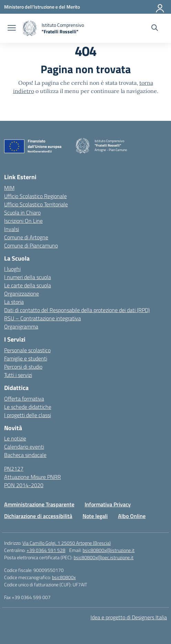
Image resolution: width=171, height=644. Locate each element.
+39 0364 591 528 (46, 550)
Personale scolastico (27, 350)
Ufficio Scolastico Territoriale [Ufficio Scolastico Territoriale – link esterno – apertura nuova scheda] (36, 204)
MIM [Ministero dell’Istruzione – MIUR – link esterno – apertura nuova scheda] (9, 188)
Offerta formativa (24, 399)
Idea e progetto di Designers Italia (129, 617)
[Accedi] (160, 7)
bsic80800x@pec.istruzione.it (104, 557)
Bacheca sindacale (25, 455)
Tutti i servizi (18, 375)
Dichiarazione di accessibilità (38, 516)
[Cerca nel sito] (155, 28)
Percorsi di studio (23, 367)
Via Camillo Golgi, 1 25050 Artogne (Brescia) (67, 543)
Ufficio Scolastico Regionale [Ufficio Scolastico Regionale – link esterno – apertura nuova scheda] (35, 196)
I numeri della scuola (28, 277)
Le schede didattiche (28, 407)
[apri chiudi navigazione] (12, 28)
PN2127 (14, 469)
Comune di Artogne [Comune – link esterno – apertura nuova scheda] (26, 237)
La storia (14, 302)
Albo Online (132, 516)
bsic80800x (64, 577)
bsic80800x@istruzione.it (109, 550)
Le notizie (15, 438)
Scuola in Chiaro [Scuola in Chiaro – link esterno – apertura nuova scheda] (22, 212)
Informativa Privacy (108, 504)
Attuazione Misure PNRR (33, 477)
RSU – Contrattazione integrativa (42, 318)
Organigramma (21, 326)
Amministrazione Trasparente (39, 504)
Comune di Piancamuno (31, 245)
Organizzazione (22, 294)
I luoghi (12, 269)
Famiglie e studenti (26, 358)
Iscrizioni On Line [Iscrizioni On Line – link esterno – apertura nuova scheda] (23, 221)
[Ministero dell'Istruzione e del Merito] (42, 7)
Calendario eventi (24, 447)
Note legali (95, 516)
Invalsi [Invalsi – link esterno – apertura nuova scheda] (12, 229)
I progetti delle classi (28, 415)
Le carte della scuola (28, 285)
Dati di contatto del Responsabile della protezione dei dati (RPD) (77, 310)
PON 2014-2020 (24, 485)
